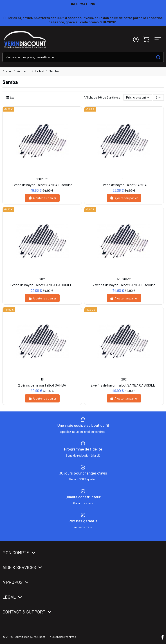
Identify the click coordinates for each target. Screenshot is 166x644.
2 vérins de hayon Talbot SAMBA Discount (124, 285)
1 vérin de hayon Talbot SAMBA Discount (42, 185)
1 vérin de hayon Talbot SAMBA (124, 185)
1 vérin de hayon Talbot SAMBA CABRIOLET (42, 285)
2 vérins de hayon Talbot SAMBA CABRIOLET (124, 385)
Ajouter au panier (42, 198)
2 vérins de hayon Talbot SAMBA (42, 385)
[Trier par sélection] (138, 98)
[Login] (136, 40)
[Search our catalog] (158, 57)
